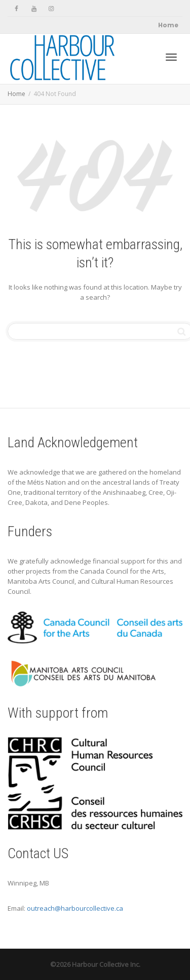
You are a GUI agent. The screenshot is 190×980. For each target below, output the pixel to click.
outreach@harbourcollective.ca (75, 908)
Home (168, 25)
